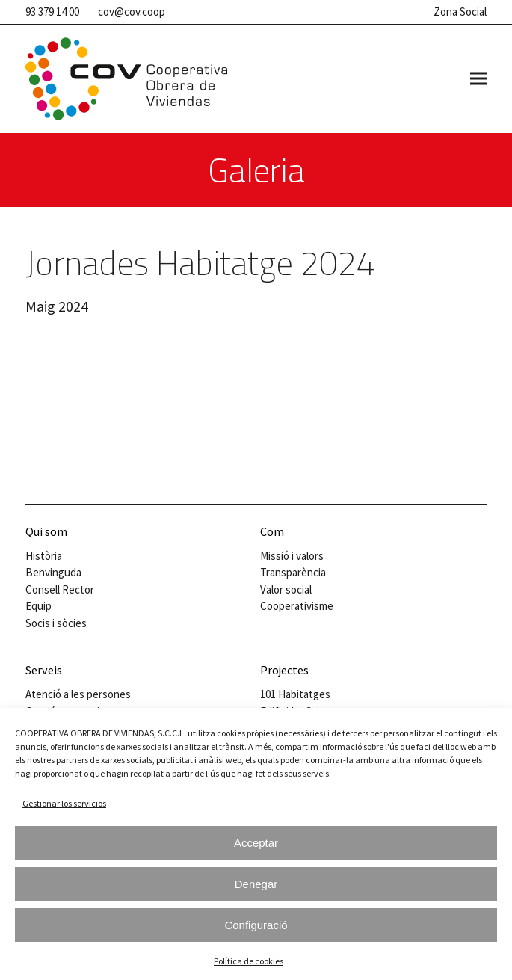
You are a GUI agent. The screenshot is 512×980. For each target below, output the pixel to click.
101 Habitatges (295, 694)
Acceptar (256, 843)
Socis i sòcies (56, 623)
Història (44, 556)
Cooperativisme (297, 606)
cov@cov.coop (132, 12)
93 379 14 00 (52, 12)
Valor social (286, 589)
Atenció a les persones (78, 694)
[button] (478, 79)
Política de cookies (249, 961)
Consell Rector (60, 589)
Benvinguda (53, 572)
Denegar (256, 884)
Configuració (256, 925)
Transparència (293, 572)
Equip (38, 606)
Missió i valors (292, 556)
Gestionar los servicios (64, 803)
